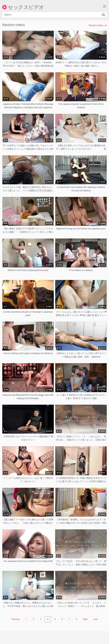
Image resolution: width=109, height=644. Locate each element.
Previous (16, 619)
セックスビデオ (23, 7)
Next (85, 619)
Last (95, 619)
